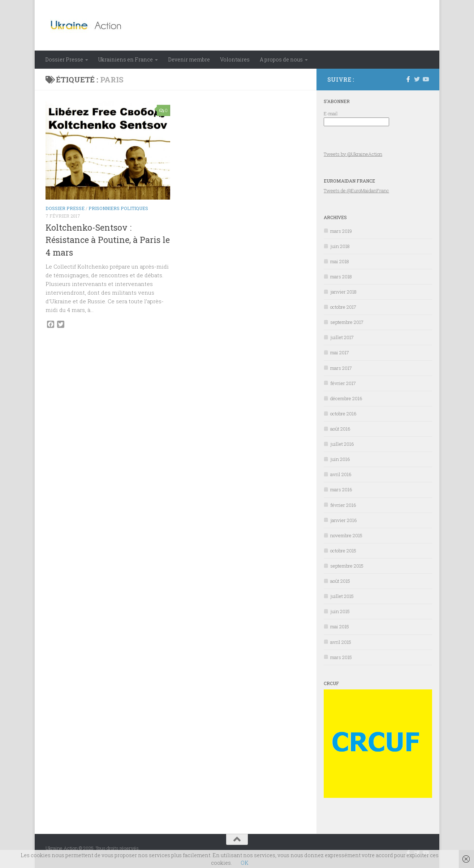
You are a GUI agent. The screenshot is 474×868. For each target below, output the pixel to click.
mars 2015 (341, 657)
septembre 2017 (347, 322)
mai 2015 (340, 627)
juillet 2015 (342, 596)
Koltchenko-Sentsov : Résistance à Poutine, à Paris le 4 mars (108, 240)
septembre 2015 (347, 566)
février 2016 (343, 505)
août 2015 (340, 581)
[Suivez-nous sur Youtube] (426, 79)
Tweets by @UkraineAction (353, 154)
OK (244, 863)
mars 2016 (341, 489)
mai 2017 (340, 352)
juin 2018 (340, 246)
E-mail (331, 114)
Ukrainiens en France (126, 59)
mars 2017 (341, 368)
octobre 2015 (343, 551)
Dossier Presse (64, 59)
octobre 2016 (343, 414)
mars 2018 (341, 277)
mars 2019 (341, 231)
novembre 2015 (346, 535)
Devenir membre (189, 59)
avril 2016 (341, 474)
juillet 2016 (342, 444)
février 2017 (343, 383)
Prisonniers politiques (118, 208)
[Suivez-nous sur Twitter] (417, 79)
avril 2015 (341, 642)
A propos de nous (281, 59)
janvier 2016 (344, 520)
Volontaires (235, 59)
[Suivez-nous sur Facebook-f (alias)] (408, 79)
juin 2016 (340, 459)
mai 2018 (340, 261)
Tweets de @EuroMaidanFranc (356, 191)
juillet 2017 (342, 337)
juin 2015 (340, 611)
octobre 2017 (343, 307)
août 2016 (340, 429)
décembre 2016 (346, 398)
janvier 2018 (343, 292)
